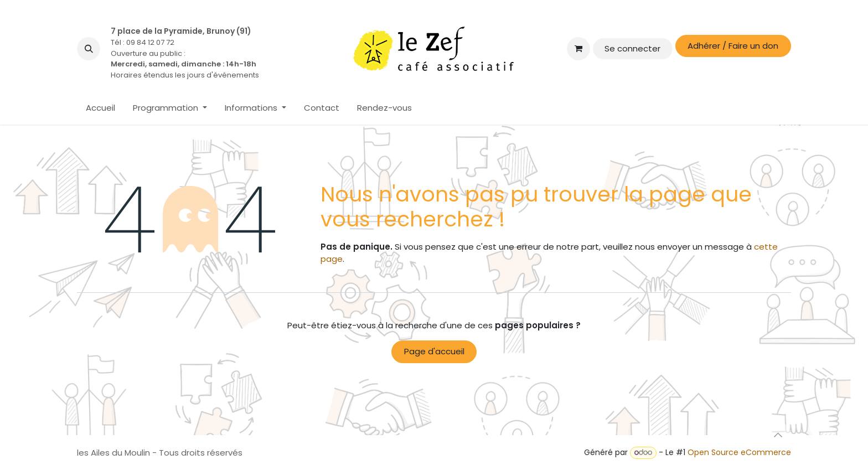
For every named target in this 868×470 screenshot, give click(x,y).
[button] (89, 49)
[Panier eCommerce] (578, 49)
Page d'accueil (434, 351)
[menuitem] (100, 108)
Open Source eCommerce (739, 452)
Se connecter (632, 48)
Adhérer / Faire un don (733, 46)
